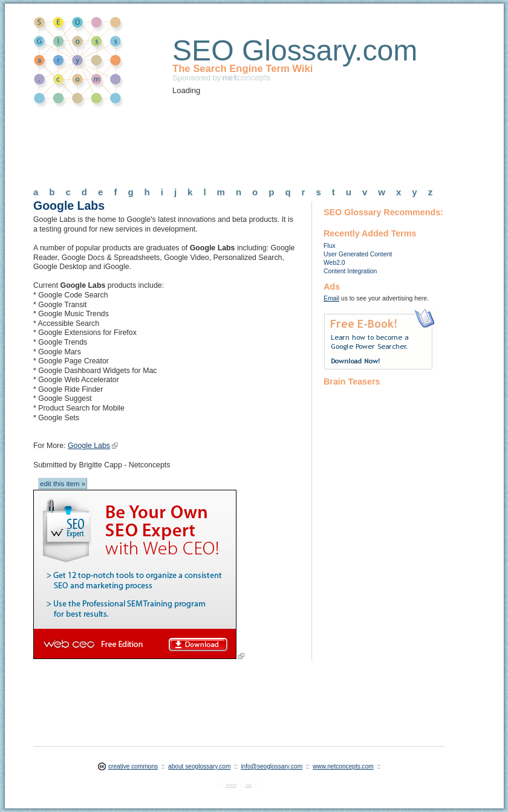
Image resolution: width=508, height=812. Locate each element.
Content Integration (350, 271)
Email (331, 298)
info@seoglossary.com (272, 766)
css (248, 785)
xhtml (231, 785)
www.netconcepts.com (343, 766)
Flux (330, 246)
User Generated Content (358, 254)
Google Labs (89, 446)
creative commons (133, 766)
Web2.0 (334, 263)
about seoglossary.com (199, 766)
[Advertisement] (253, 143)
